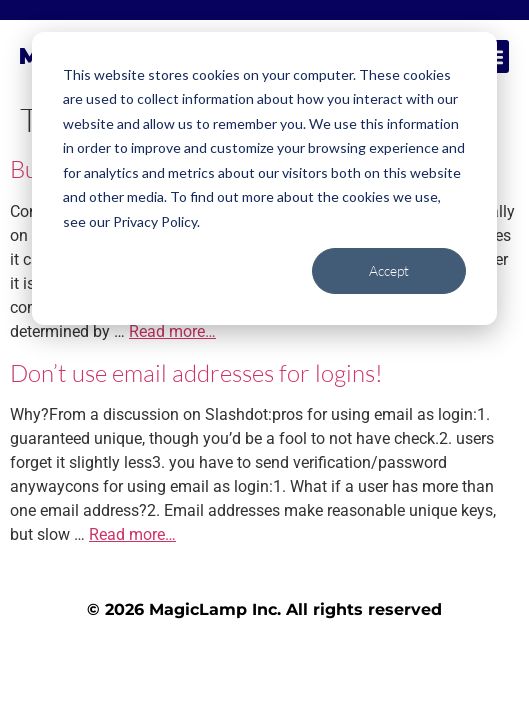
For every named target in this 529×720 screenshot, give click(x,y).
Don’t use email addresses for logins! (196, 373)
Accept (389, 270)
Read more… (172, 331)
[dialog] (264, 178)
